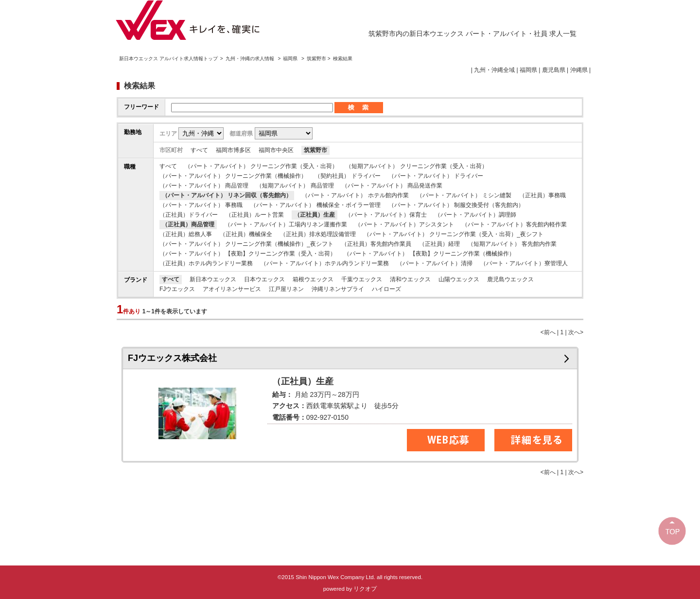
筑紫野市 (315, 150)
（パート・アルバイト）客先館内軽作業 (514, 224)
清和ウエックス (410, 279)
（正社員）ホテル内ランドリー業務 (206, 263)
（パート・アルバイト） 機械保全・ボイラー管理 (315, 205)
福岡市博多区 (233, 150)
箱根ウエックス (313, 279)
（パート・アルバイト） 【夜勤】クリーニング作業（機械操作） (429, 254)
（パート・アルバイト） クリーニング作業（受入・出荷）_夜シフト (454, 234)
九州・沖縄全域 (494, 70)
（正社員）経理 (439, 244)
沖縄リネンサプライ (338, 289)
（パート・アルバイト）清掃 (435, 263)
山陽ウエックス (459, 279)
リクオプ (365, 589)
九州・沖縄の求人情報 (251, 59)
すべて (199, 150)
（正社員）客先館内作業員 (376, 244)
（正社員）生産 (315, 215)
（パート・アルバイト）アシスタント (404, 224)
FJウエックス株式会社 (172, 358)
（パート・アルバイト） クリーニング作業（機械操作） (233, 176)
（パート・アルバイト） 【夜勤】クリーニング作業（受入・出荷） (248, 254)
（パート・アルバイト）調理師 (475, 215)
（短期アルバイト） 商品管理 (295, 186)
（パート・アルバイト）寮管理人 (524, 263)
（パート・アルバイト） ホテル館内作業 (355, 195)
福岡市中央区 (276, 150)
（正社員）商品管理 (188, 224)
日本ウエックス (264, 279)
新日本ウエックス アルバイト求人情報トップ (168, 59)
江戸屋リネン (286, 289)
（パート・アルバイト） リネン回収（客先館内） (227, 195)
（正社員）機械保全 (246, 234)
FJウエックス (177, 289)
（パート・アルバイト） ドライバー (436, 176)
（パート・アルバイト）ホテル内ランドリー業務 (325, 263)
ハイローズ (386, 289)
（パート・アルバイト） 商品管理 (204, 186)
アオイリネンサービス (232, 289)
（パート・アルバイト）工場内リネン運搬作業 (286, 224)
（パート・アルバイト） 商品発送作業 (392, 186)
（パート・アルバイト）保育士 (386, 215)
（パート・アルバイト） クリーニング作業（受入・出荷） (261, 166)
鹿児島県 (554, 70)
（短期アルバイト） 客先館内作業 (512, 244)
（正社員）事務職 (542, 195)
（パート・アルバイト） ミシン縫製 (464, 195)
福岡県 (290, 59)
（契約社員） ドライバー (347, 176)
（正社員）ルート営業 (255, 215)
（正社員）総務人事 (186, 234)
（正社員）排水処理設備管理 (318, 234)
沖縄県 (579, 70)
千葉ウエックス (362, 279)
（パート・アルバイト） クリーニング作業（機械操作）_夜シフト (246, 244)
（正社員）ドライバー (189, 215)
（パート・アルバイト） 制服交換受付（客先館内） (456, 205)
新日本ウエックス (213, 279)
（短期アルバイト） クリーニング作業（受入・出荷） (416, 166)
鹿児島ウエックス (510, 279)
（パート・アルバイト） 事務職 (201, 205)
